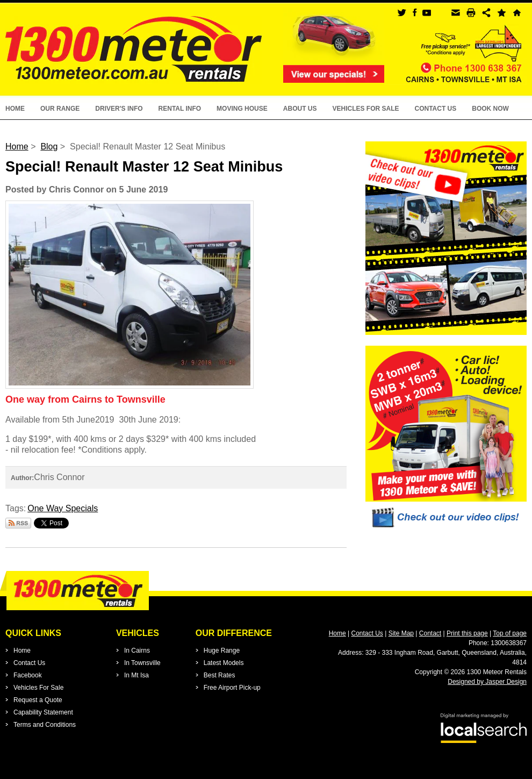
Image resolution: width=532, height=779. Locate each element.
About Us (300, 109)
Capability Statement (43, 712)
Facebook (28, 675)
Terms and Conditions (45, 725)
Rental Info (180, 109)
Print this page (467, 633)
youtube (426, 13)
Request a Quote (38, 700)
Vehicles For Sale (365, 109)
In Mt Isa (136, 675)
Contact (430, 633)
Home (15, 109)
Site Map (401, 633)
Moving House (242, 109)
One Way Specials (63, 508)
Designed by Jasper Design (487, 682)
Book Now (490, 109)
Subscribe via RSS (18, 523)
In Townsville (142, 663)
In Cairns (137, 651)
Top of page (510, 633)
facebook (414, 13)
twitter (402, 13)
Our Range (60, 109)
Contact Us (435, 109)
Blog (49, 146)
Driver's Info (119, 109)
